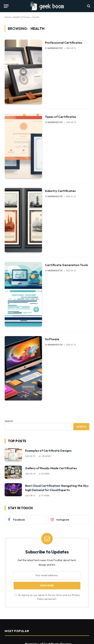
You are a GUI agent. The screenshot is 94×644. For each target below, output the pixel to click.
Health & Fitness (22, 17)
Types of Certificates (61, 117)
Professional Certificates (64, 42)
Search (9, 421)
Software (52, 339)
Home (8, 17)
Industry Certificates (60, 191)
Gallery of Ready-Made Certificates (51, 468)
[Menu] (6, 6)
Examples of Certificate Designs (48, 451)
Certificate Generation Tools (66, 265)
